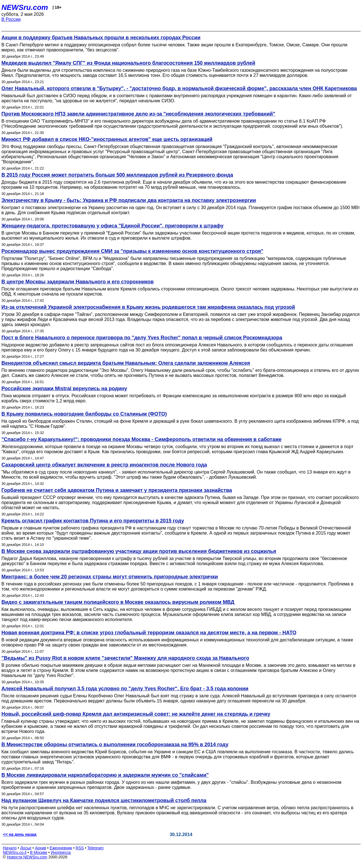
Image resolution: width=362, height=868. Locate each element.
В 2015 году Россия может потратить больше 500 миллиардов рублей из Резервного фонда (117, 175)
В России (11, 19)
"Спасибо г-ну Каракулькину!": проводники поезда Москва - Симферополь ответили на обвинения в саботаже (141, 439)
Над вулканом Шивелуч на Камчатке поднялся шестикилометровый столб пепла (104, 800)
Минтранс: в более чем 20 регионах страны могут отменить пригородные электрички (110, 577)
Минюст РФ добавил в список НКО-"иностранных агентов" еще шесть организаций (107, 139)
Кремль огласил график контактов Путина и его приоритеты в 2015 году (93, 521)
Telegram (96, 848)
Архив (41, 848)
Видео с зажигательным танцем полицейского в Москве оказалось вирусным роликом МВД (118, 602)
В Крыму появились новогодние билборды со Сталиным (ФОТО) (84, 414)
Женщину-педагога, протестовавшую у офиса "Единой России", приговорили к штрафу (112, 226)
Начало (10, 848)
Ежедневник (61, 848)
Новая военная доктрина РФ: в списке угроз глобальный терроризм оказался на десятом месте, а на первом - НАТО (149, 633)
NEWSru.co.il (15, 852)
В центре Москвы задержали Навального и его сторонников (77, 282)
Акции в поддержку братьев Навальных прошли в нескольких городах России (101, 38)
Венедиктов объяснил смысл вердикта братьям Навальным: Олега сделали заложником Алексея (126, 363)
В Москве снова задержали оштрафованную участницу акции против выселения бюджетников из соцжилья (139, 551)
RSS (80, 848)
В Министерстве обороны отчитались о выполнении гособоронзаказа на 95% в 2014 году (115, 745)
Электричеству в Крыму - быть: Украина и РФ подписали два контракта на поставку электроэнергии (129, 200)
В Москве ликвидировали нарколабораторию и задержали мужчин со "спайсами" (105, 775)
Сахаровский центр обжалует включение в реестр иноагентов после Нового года (104, 465)
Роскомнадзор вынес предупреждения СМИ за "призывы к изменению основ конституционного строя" (132, 251)
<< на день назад (20, 834)
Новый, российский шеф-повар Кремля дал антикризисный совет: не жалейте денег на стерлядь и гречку (136, 714)
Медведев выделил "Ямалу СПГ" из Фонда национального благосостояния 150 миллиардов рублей (128, 63)
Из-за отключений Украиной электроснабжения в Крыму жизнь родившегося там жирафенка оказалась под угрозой (148, 307)
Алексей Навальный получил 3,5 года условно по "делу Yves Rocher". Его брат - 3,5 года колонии (125, 689)
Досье (26, 848)
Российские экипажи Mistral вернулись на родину (64, 389)
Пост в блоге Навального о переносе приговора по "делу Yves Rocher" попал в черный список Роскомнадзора (142, 338)
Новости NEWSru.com (27, 857)
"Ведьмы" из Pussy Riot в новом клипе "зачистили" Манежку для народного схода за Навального (125, 658)
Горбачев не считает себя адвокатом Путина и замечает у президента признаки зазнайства (117, 490)
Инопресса (61, 852)
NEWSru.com (25, 7)
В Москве (39, 852)
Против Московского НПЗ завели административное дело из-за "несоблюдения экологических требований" (138, 114)
